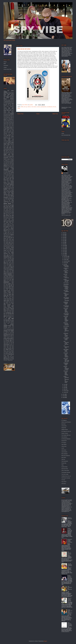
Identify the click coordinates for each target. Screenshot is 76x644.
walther (8, 352)
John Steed (6, 97)
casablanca (12, 129)
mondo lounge (6, 255)
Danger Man (64, 428)
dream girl (5, 161)
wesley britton (11, 352)
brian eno (12, 122)
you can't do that (10, 358)
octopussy (10, 266)
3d (8, 92)
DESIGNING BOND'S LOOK (66, 364)
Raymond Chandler (7, 100)
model (5, 254)
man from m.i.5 (11, 236)
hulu (4, 196)
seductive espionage (7, 307)
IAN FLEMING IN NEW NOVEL (66, 339)
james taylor (8, 205)
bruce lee (8, 124)
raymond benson (7, 291)
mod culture (34, 107)
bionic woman (8, 118)
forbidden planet (9, 175)
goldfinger (5, 189)
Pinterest (65, 108)
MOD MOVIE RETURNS (66, 266)
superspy (5, 325)
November (66, 258)
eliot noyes (9, 166)
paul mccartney (8, 275)
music (12, 260)
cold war (8, 136)
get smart (12, 185)
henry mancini (11, 192)
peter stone (8, 281)
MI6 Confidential (64, 454)
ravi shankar (11, 290)
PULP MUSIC (66, 283)
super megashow (11, 324)
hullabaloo (12, 195)
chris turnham (8, 133)
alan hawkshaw (8, 104)
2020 (64, 242)
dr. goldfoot (12, 159)
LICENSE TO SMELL (66, 269)
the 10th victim (9, 330)
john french (12, 213)
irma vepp (8, 199)
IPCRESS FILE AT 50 (66, 277)
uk (13, 343)
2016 (64, 249)
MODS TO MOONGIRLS (70, 519)
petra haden (12, 281)
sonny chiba (9, 312)
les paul (11, 227)
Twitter (70, 107)
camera (5, 128)
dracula (13, 160)
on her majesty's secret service (9, 267)
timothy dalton (9, 341)
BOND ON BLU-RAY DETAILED (66, 324)
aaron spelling (6, 101)
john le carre (11, 214)
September (66, 261)
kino (10, 222)
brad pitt (5, 122)
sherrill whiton (9, 310)
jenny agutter (6, 210)
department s (6, 153)
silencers (5, 311)
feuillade (12, 172)
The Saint (63, 480)
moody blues (12, 256)
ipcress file (12, 198)
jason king (6, 207)
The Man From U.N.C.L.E (66, 476)
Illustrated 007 (64, 441)
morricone (10, 257)
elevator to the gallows (10, 165)
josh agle (10, 217)
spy (4, 317)
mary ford (10, 242)
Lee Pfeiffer (6, 98)
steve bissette (11, 321)
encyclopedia (6, 167)
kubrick (5, 224)
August (65, 263)
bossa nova (7, 121)
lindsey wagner (11, 230)
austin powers (11, 111)
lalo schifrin (7, 225)
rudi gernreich (11, 303)
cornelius (5, 140)
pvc (4, 289)
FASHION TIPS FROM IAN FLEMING (66, 368)
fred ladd (9, 177)
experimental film (9, 169)
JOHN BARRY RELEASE (66, 314)
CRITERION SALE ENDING (66, 272)
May (65, 386)
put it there (12, 288)
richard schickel (11, 296)
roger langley (12, 299)
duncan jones (9, 161)
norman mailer (6, 265)
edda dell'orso (8, 162)
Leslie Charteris (64, 452)
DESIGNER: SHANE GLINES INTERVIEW (70, 541)
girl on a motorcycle (10, 187)
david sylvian (7, 150)
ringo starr (6, 297)
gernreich (5, 184)
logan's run (10, 231)
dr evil (8, 159)
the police (12, 334)
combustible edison (7, 137)
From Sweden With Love (66, 435)
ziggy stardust (10, 360)
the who (54, 107)
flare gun (12, 174)
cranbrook (10, 142)
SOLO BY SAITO (65, 275)
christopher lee (7, 134)
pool (9, 285)
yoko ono (5, 358)
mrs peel (12, 259)
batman (12, 114)
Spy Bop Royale (64, 467)
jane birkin (12, 205)
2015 (64, 250)
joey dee (10, 212)
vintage (7, 349)
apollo (9, 108)
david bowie (9, 148)
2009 (64, 397)
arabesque (5, 109)
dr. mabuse (6, 160)
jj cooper (12, 211)
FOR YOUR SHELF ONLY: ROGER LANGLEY (66, 355)
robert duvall (8, 298)
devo (7, 156)
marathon (10, 239)
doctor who (12, 156)
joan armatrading (6, 212)
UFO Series (64, 484)
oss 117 (8, 269)
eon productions (11, 167)
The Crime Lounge (65, 474)
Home (38, 114)
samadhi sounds (9, 304)
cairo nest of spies (11, 127)
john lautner (6, 214)
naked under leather (11, 261)
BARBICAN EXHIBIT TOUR (66, 303)
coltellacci (12, 136)
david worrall (12, 150)
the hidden (10, 333)
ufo (12, 343)
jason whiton (11, 207)
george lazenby (11, 183)
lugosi (4, 235)
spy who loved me (7, 320)
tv (12, 342)
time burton (10, 340)
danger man (9, 144)
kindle (7, 222)
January (65, 392)
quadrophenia (43, 107)
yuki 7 (7, 360)
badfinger (9, 112)
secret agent (10, 306)
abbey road (10, 101)
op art (11, 268)
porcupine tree (6, 286)
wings (8, 356)
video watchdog (8, 349)
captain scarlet (9, 128)
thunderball (6, 339)
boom (11, 120)
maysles (7, 246)
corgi (13, 139)
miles (6, 251)
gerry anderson (10, 184)
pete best (11, 278)
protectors (5, 288)
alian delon (10, 105)
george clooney (7, 182)
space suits (5, 315)
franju (13, 175)
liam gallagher (11, 228)
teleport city (10, 328)
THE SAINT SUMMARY (66, 291)
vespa (19, 108)
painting (10, 272)
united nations (6, 344)
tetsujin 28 (5, 330)
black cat (12, 118)
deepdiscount (8, 153)
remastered (9, 292)
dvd (12, 161)
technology (5, 328)
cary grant (9, 129)
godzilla (9, 188)
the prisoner (6, 335)
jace (11, 201)
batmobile (5, 115)
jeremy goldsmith (6, 211)
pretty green (6, 287)
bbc (10, 115)
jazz (6, 208)
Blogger (45, 641)
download (5, 159)
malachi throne (6, 236)
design (5, 154)
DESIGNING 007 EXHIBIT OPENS (66, 335)
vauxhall (10, 346)
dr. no (10, 160)
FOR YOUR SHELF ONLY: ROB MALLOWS (66, 360)
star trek (7, 321)
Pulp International (65, 461)
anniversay (12, 107)
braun (7, 122)
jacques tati (9, 202)
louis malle (12, 233)
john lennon (6, 215)
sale (5, 304)
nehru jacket (9, 262)
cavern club (12, 131)
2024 (64, 236)
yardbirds (5, 357)
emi (13, 166)
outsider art (9, 271)
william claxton (6, 355)
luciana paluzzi (9, 234)
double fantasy (11, 158)
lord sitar (8, 232)
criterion (29, 107)
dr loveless (11, 159)
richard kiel (6, 295)
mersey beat (12, 246)
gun (10, 190)
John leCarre (64, 450)
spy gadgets (9, 317)
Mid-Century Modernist (66, 456)
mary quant (8, 243)
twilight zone (8, 343)
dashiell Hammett (11, 145)
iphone (5, 199)
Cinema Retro (11, 93)
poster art (10, 286)
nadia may (5, 261)
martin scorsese (6, 242)
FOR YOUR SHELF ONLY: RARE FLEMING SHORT (66, 319)
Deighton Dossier (65, 430)
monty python (6, 256)
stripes (5, 323)
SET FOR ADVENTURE (66, 135)
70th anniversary (11, 92)
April (65, 388)
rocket (8, 299)
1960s (22, 107)
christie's (12, 133)
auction (5, 110)
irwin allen (11, 199)
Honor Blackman (10, 96)
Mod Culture (64, 457)
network (5, 263)
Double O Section (65, 433)
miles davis (9, 251)
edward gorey (12, 163)
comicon (5, 139)
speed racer (12, 315)
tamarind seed (11, 327)
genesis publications (10, 181)
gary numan (9, 180)
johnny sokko (6, 217)
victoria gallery (9, 348)
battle (8, 115)
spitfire (13, 316)
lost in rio (11, 232)
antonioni (5, 108)
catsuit (7, 131)
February (65, 391)
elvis (12, 166)
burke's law (8, 126)
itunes (9, 201)
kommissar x (12, 223)
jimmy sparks (9, 211)
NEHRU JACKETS (69, 576)
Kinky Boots (11, 97)
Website (5, 62)
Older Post (55, 114)
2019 (64, 244)
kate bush (11, 220)
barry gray (5, 114)
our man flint (9, 270)
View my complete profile (66, 215)
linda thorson (6, 230)
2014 (64, 252)
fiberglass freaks (6, 173)
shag (13, 308)
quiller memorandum (10, 289)
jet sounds (5, 211)
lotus (8, 233)
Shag (62, 465)
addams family (11, 102)
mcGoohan (10, 246)
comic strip (8, 138)
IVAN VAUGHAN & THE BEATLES (66, 343)
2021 (64, 241)
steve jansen (6, 322)
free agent (8, 178)
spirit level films (9, 316)
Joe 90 (63, 448)
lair (4, 225)
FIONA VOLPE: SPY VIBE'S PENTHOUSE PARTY (70, 612)
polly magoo (6, 285)
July (65, 264)
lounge (5, 234)
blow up (8, 119)
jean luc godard (10, 208)
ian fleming (11, 196)
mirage (8, 252)
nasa (5, 262)
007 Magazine (64, 420)
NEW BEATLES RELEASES (70, 624)
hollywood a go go (7, 194)
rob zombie (10, 297)
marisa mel (8, 241)
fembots (6, 172)
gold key (12, 188)
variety (7, 346)
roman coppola (6, 302)
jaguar (13, 202)
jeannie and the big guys (10, 209)
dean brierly (10, 152)
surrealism (12, 325)
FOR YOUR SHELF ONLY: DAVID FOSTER (66, 373)
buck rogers (11, 125)
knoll (8, 223)
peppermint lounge (6, 277)
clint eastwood (9, 135)
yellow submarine (11, 357)
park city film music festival (10, 273)
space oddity (7, 314)
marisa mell (12, 241)
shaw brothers (6, 309)
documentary (6, 157)
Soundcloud (6, 65)
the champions (6, 332)
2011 (64, 394)
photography (6, 282)
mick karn (7, 249)
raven (7, 290)
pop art (12, 285)
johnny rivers (12, 216)
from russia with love (9, 179)
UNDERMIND (66, 285)
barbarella (12, 113)
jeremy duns (11, 210)
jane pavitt (9, 206)
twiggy (5, 343)
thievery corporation (10, 338)
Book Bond (64, 424)
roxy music (12, 302)
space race (12, 314)
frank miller (6, 176)
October (65, 259)
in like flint (10, 197)
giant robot (6, 186)
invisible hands (7, 198)
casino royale (6, 130)
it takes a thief (9, 200)
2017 (64, 247)
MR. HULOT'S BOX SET (69, 553)
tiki (13, 339)
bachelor (5, 112)
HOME (63, 133)
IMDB (5, 64)
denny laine (12, 153)
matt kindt (11, 244)
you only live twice (9, 359)
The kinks (12, 100)
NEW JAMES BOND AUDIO (66, 350)
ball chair (8, 113)
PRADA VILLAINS (69, 529)
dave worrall (9, 147)
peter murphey (9, 280)
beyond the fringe (10, 117)
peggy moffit (8, 276)
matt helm (7, 244)
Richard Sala (64, 463)
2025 (64, 234)
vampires (11, 345)
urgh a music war (11, 344)
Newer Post (20, 114)
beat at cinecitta (10, 116)
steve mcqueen (11, 322)
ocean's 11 (6, 266)
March (65, 389)
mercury (9, 246)
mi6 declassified (7, 247)
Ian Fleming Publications (66, 439)
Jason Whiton (66, 173)
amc (8, 106)
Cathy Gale (6, 93)
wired (13, 356)
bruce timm (12, 124)
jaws (4, 208)
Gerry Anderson (64, 437)
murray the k (6, 260)
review (10, 293)
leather (10, 226)
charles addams (9, 132)
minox (13, 251)
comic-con (12, 138)
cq (12, 141)
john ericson (8, 213)
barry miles (9, 114)
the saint (11, 335)
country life (5, 141)
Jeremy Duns (64, 446)
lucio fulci (12, 234)
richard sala (6, 296)
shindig (13, 310)
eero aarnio (10, 164)
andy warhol (11, 106)
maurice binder (9, 245)
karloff (8, 220)
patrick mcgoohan (8, 274)
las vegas (7, 226)
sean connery (7, 305)
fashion (10, 171)
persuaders (7, 278)
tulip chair (10, 342)
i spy (7, 196)
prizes (13, 287)
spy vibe (11, 318)
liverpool (5, 231)
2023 (64, 238)
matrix (5, 244)
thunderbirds (10, 339)
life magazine (11, 229)
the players (9, 334)
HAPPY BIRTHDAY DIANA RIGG (66, 295)
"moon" (5, 91)
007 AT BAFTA (66, 326)
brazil (9, 122)
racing (5, 290)
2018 (64, 245)
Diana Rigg (7, 94)
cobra (13, 135)
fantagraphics (6, 170)
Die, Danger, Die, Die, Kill (66, 431)
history (13, 193)
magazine (12, 235)
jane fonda (5, 206)
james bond (7, 203)
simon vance (9, 311)
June (65, 384)
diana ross (10, 156)
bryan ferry (6, 125)
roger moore (6, 300)
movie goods (9, 258)
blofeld (5, 119)
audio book (9, 110)
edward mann (6, 164)
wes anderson (6, 352)
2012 (64, 255)
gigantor (10, 186)
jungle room (10, 218)
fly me (5, 175)
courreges (9, 141)
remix (13, 292)
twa (13, 342)
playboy (9, 284)
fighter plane (11, 173)
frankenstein (6, 177)
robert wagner (9, 298)
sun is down (8, 323)
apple (13, 108)
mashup (12, 243)
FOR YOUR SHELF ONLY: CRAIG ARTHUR (66, 310)
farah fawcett (6, 171)
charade (5, 132)
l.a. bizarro (12, 224)
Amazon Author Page (7, 69)
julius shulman (6, 218)
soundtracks (50, 107)
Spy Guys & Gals (65, 469)
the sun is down (10, 336)
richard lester (11, 295)
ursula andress (6, 345)
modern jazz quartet (10, 254)
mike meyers (9, 250)
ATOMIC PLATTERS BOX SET (66, 280)
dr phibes (8, 159)
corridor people (11, 140)
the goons (6, 333)
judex (13, 217)
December (66, 256)
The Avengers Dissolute (66, 472)
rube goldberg (6, 303)
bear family (5, 116)
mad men (8, 235)
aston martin (11, 108)
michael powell (9, 248)
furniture (5, 180)
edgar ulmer (7, 163)
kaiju (9, 219)
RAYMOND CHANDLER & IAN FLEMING (66, 288)
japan (13, 206)
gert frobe (5, 185)
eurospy (12, 168)
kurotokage (8, 224)
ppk (13, 286)
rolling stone (12, 301)
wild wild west (11, 354)
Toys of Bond (64, 482)
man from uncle (7, 237)
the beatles (11, 331)
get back (8, 185)
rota (10, 302)
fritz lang (12, 178)
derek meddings (11, 153)
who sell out (6, 354)
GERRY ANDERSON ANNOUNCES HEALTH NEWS (66, 379)
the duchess (12, 332)
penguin (12, 276)
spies (5, 316)
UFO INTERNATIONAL (66, 347)
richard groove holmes (10, 294)
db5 (4, 151)
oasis (13, 265)
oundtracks (5, 270)
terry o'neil (12, 329)
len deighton (6, 227)
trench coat (6, 342)
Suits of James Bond (65, 470)
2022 (64, 239)
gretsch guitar (6, 190)
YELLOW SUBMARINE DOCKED (70, 565)
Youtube (5, 67)
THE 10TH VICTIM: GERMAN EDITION (69, 600)
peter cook (9, 279)
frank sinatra (11, 176)
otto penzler (12, 269)
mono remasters (11, 255)
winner (11, 356)
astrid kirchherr (6, 110)
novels (10, 265)
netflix (13, 262)
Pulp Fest (63, 459)
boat (7, 120)
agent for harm (11, 103)
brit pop (10, 123)
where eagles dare (7, 353)
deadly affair (6, 152)
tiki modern (5, 340)
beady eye (12, 115)
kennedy (10, 221)
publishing (9, 288)
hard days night (9, 191)
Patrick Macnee (9, 99)
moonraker (6, 257)
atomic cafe (12, 110)
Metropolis (12, 98)
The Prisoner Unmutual (66, 478)
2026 (64, 233)
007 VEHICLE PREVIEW (66, 306)
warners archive (11, 352)
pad (8, 272)
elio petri (5, 166)
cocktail (5, 136)
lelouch (13, 226)
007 (8, 91)
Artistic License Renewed (66, 422)
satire (13, 304)
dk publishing (7, 157)
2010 (64, 396)
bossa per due (12, 121)
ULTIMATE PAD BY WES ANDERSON (66, 330)
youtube (11, 359)
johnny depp (7, 216)
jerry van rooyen (11, 211)
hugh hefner (8, 195)
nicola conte (12, 264)
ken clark (7, 221)
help (7, 192)
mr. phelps (8, 259)
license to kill (6, 229)
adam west (7, 102)
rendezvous (6, 293)
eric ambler (6, 168)
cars (6, 129)
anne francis (6, 107)
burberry (5, 126)
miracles (5, 252)
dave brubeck (6, 146)
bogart (9, 120)
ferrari (9, 172)
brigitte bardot (6, 123)
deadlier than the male (10, 151)
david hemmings (9, 149)
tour (13, 341)
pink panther (9, 283)
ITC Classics (64, 443)
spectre (9, 315)
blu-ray (25, 107)
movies (38, 107)
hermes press (7, 193)
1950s (12, 91)
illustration (6, 197)
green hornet (11, 189)
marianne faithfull (8, 240)
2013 (64, 253)
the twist (8, 337)
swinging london (7, 326)
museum (9, 260)
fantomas (12, 170)
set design (10, 308)
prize (10, 287)
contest (9, 139)
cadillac (7, 127)
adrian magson (6, 103)
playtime (13, 284)
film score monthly (8, 174)
